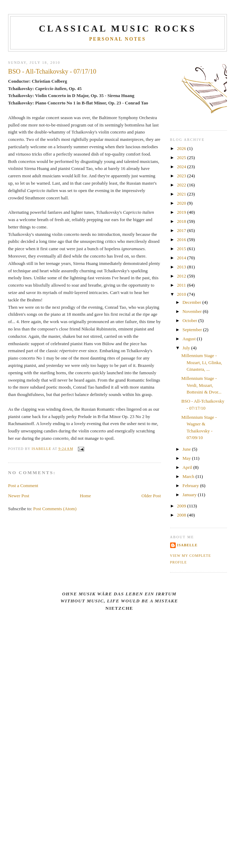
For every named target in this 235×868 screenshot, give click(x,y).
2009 (182, 506)
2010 (182, 294)
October (190, 320)
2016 (182, 240)
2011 (182, 285)
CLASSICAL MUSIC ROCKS (118, 29)
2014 (182, 258)
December (192, 302)
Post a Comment (23, 486)
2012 (182, 276)
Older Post (151, 496)
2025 (182, 158)
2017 (182, 230)
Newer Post (19, 496)
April (188, 467)
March (189, 476)
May (187, 458)
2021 (182, 194)
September (193, 330)
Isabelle (187, 545)
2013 (182, 267)
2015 (182, 249)
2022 (182, 185)
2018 (182, 221)
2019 (182, 212)
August (190, 339)
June (187, 449)
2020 (182, 203)
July (187, 348)
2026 (182, 148)
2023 (182, 176)
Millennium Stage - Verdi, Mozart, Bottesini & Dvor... (201, 385)
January (190, 495)
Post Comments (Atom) (55, 509)
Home (85, 496)
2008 (182, 515)
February (191, 486)
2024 (182, 167)
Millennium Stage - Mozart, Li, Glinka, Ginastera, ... (202, 362)
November (193, 311)
